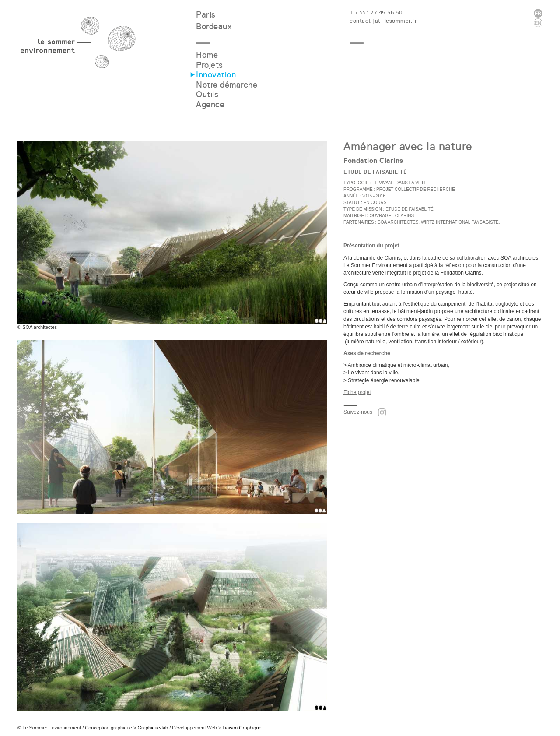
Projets (210, 65)
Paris (206, 15)
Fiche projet (357, 392)
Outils (207, 94)
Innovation (216, 75)
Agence (210, 104)
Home (207, 55)
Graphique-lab (153, 728)
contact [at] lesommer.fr (383, 21)
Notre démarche (227, 85)
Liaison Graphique (242, 728)
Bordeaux (214, 26)
